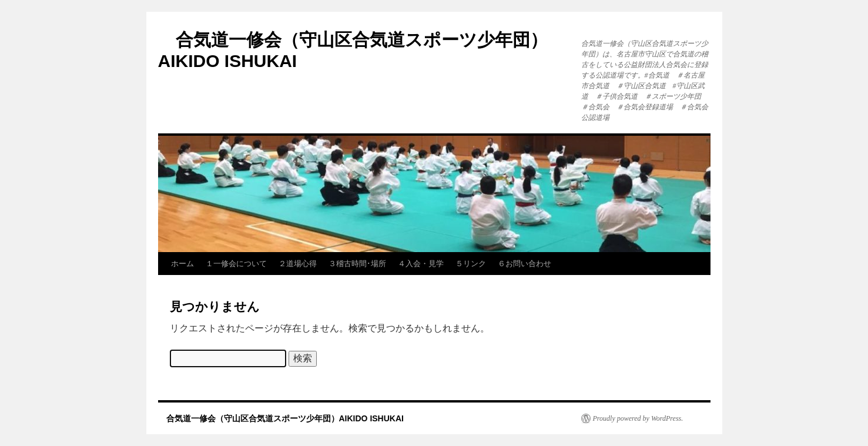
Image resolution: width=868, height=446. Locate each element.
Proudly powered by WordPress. (638, 418)
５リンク (471, 264)
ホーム (182, 264)
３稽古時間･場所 (357, 264)
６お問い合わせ (525, 264)
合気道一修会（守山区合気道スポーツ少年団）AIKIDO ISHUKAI (281, 418)
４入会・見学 (421, 264)
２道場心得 (298, 264)
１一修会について (236, 264)
